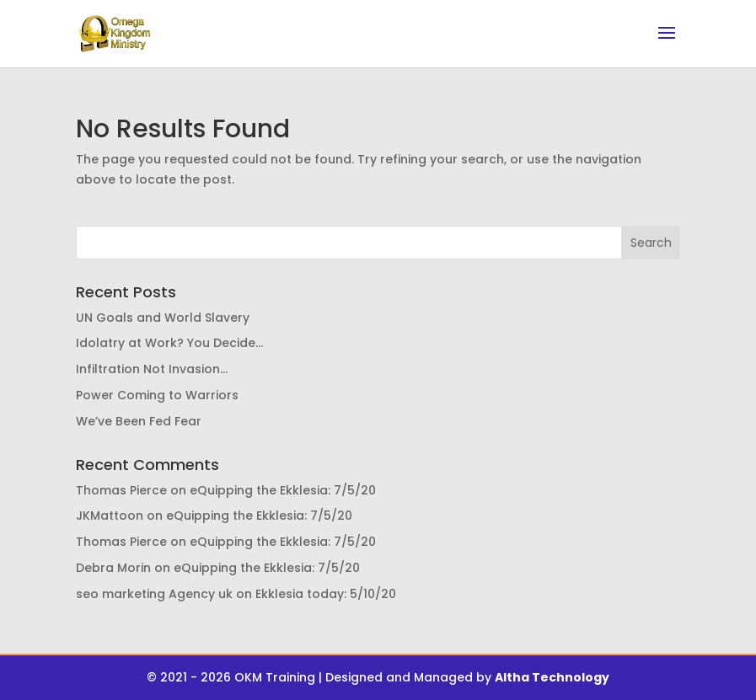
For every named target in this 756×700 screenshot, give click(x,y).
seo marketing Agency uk (154, 594)
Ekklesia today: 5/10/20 (326, 594)
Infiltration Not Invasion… (152, 369)
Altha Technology (552, 677)
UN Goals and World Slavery (163, 318)
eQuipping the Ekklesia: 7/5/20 (283, 490)
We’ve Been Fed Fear (139, 421)
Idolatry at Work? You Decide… (169, 343)
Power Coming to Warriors (157, 395)
